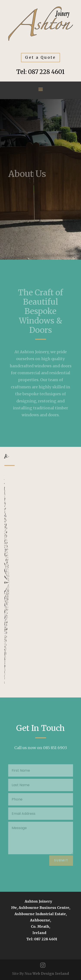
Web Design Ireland (51, 973)
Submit (61, 860)
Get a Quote (40, 57)
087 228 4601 (46, 72)
